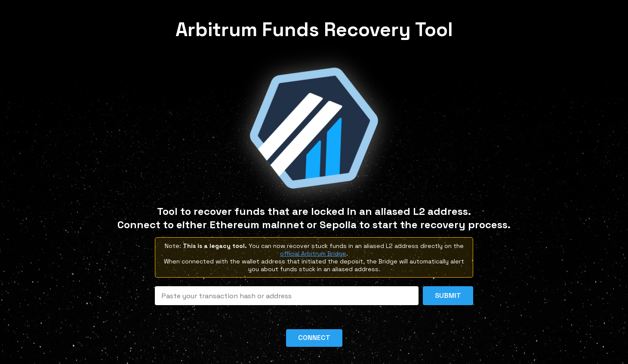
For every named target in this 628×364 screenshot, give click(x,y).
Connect (314, 338)
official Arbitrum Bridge (313, 254)
